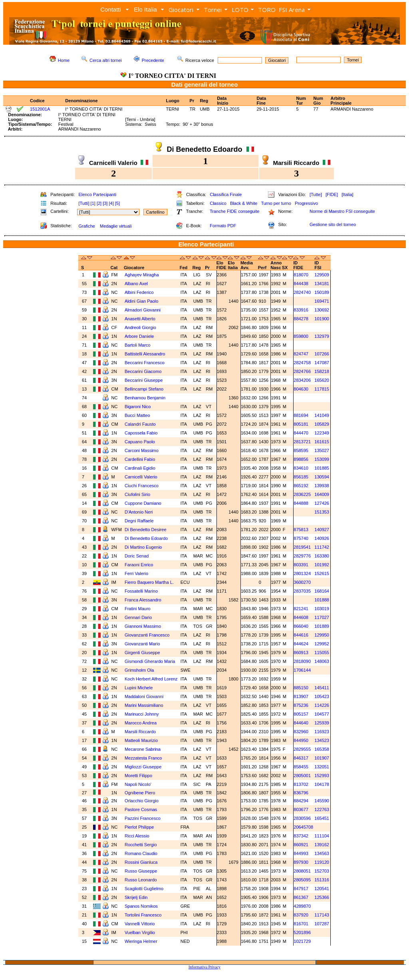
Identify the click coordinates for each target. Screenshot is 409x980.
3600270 (302, 582)
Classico (218, 203)
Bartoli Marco (138, 345)
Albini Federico (139, 292)
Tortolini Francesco (143, 915)
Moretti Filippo (138, 776)
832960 (301, 732)
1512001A (40, 109)
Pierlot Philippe (139, 827)
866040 (301, 626)
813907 (301, 696)
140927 (322, 530)
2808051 (302, 871)
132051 (322, 767)
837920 (301, 915)
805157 (301, 714)
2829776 (302, 556)
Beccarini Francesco (145, 363)
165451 (322, 818)
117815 (322, 389)
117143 (322, 915)
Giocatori (181, 10)
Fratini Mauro (138, 609)
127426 (322, 503)
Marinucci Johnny (142, 714)
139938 (322, 486)
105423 (322, 696)
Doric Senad (137, 556)
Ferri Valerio (136, 573)
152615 (322, 573)
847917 (301, 889)
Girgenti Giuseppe (142, 653)
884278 (301, 319)
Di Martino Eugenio (143, 547)
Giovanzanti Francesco (147, 635)
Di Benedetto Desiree (146, 530)
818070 (301, 275)
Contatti (111, 9)
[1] (93, 203)
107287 (322, 924)
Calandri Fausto (140, 424)
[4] (111, 203)
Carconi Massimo (142, 450)
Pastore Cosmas (141, 809)
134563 (322, 853)
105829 (322, 424)
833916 (301, 310)
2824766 (302, 371)
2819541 (302, 547)
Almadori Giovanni (143, 310)
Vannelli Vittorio (140, 924)
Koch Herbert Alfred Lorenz (151, 679)
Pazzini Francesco (143, 818)
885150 (301, 688)
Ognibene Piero (140, 793)
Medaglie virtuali (116, 226)
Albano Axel (136, 284)
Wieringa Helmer (141, 941)
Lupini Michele (139, 688)
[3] (105, 203)
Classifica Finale (226, 194)
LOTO (240, 10)
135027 (322, 450)
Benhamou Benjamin (145, 398)
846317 (301, 758)
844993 (301, 853)
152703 (322, 871)
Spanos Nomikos (141, 906)
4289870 (302, 906)
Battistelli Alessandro (145, 354)
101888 (322, 600)
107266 (322, 354)
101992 (322, 565)
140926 (322, 538)
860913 (301, 653)
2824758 (302, 363)
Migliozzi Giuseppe (143, 767)
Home (64, 60)
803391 (301, 565)
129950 (322, 635)
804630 (301, 389)
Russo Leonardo (141, 880)
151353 (322, 512)
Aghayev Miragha (142, 275)
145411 (322, 688)
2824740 (302, 292)
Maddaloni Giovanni (144, 696)
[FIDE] (332, 194)
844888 (301, 503)
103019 (322, 609)
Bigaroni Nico (138, 407)
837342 (301, 836)
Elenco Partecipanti (97, 194)
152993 (322, 776)
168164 (322, 591)
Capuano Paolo (140, 442)
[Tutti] (84, 203)
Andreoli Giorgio (140, 327)
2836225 (302, 494)
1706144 (302, 670)
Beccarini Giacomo (143, 371)
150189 (322, 292)
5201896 (302, 932)
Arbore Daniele (139, 336)
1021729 (302, 941)
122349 (322, 433)
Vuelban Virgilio (140, 932)
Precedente (153, 60)
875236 (301, 705)
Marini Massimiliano (144, 705)
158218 (322, 371)
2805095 (302, 880)
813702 (301, 784)
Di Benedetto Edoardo (146, 538)
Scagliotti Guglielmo (144, 889)
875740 (301, 538)
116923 (322, 732)
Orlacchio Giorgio (142, 801)
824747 (301, 354)
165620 (322, 380)
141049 (322, 415)
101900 (322, 319)
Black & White (244, 203)
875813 (301, 530)
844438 (301, 284)
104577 (322, 714)
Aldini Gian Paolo (141, 301)
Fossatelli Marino (141, 591)
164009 (322, 494)
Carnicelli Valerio (141, 477)
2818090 (302, 661)
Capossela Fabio (141, 433)
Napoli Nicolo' (138, 784)
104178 (322, 784)
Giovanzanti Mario (142, 644)
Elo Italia (145, 9)
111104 (322, 836)
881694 (301, 415)
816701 (301, 924)
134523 (322, 740)
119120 (322, 862)
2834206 (302, 380)
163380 (322, 556)
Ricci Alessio (137, 836)
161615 (322, 442)
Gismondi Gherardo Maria (150, 661)
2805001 (302, 776)
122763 (322, 809)
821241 (301, 609)
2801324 (302, 573)
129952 (322, 644)
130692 (322, 310)
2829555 (302, 749)
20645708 (303, 827)
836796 (301, 793)
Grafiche (87, 226)
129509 (322, 275)
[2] (99, 203)
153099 (322, 459)
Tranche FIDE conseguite (234, 211)
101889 (322, 626)
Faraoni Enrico (139, 565)
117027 (322, 617)
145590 (322, 801)
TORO (267, 10)
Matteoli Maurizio (141, 740)
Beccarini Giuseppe (144, 380)
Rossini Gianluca (141, 862)
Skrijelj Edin (137, 897)
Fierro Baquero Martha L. (149, 582)
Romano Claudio (141, 853)
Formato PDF (223, 226)
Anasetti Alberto (140, 319)
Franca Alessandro (143, 600)
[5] (117, 203)
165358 (322, 749)
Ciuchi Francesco (142, 486)
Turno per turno (276, 203)
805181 (301, 424)
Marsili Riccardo (140, 732)
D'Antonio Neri (139, 512)
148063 (322, 661)
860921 (301, 845)
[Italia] (347, 194)
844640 (301, 723)
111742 (322, 547)
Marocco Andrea (141, 723)
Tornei (213, 10)
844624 (301, 644)
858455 (301, 767)
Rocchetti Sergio (141, 845)
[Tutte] (316, 194)
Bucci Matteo (137, 415)
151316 (322, 880)
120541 (322, 889)
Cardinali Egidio (140, 468)
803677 (301, 809)
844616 (301, 635)
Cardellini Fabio (140, 459)
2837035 (302, 591)
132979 (322, 336)
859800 (301, 336)
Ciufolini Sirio (137, 494)
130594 (322, 477)
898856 (301, 459)
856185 (301, 477)
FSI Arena (292, 10)
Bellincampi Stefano (144, 389)
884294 (301, 801)
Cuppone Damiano (143, 503)
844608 (301, 617)
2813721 (302, 442)
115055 (322, 653)
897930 (301, 862)
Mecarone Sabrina (143, 749)
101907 (322, 758)
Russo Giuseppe (141, 871)
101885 (322, 468)
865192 (301, 486)
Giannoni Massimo (143, 626)
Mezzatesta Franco (143, 758)
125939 (322, 723)
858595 (301, 450)
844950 (301, 740)
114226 (322, 705)
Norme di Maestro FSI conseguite (342, 211)
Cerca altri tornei (106, 60)
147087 (322, 363)
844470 (301, 433)
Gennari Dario (138, 617)
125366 (322, 897)
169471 (322, 301)
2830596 (302, 818)
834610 (301, 468)
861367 (301, 897)
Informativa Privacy (204, 967)
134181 (322, 284)
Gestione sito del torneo (333, 224)
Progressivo (306, 203)
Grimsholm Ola (139, 670)
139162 (322, 845)
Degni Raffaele (139, 521)
